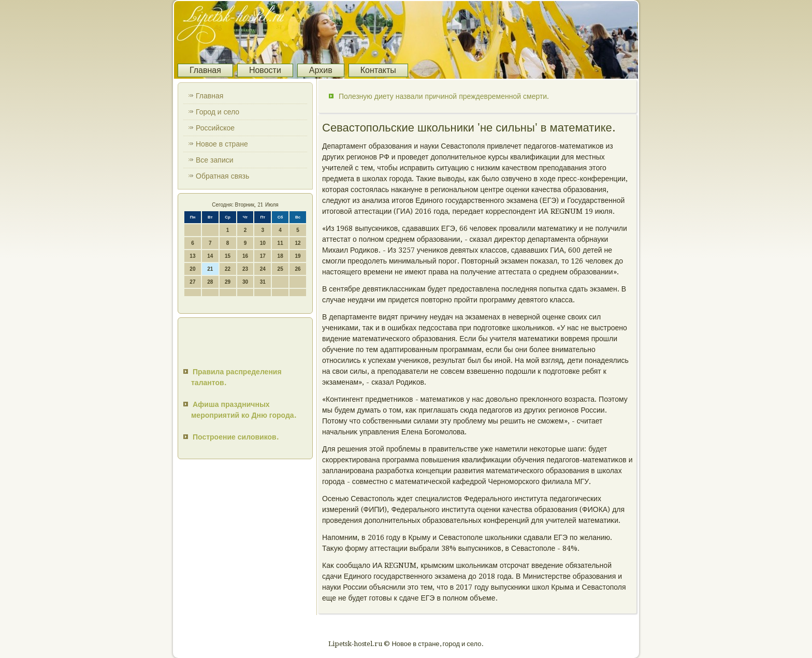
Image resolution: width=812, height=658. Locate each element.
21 (210, 269)
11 (280, 243)
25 (280, 269)
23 (245, 269)
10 (263, 243)
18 (280, 256)
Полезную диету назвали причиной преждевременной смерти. (444, 96)
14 (210, 256)
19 (298, 256)
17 (263, 256)
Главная (205, 70)
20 (192, 269)
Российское (215, 128)
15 (228, 256)
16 (245, 256)
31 (263, 282)
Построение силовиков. (236, 437)
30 (245, 282)
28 (210, 282)
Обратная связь (222, 176)
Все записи (215, 160)
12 (298, 243)
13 (192, 256)
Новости (265, 70)
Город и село (218, 112)
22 (228, 269)
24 (263, 269)
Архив (321, 70)
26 (298, 269)
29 (228, 282)
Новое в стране (222, 144)
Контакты (378, 70)
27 (192, 282)
